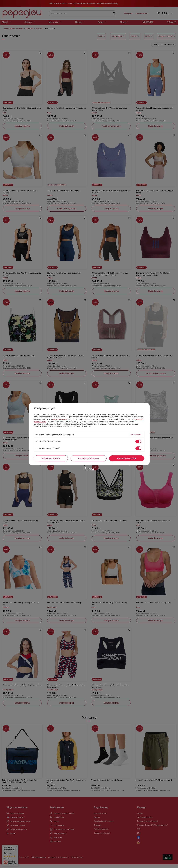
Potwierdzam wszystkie (127, 458)
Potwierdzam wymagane (89, 458)
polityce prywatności (60, 419)
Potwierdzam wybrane (51, 458)
